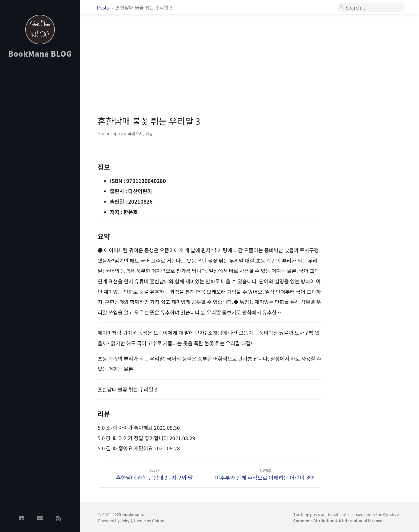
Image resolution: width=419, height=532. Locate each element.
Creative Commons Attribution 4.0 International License (346, 517)
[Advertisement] (40, 161)
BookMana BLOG (40, 53)
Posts (103, 7)
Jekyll (126, 520)
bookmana (133, 514)
